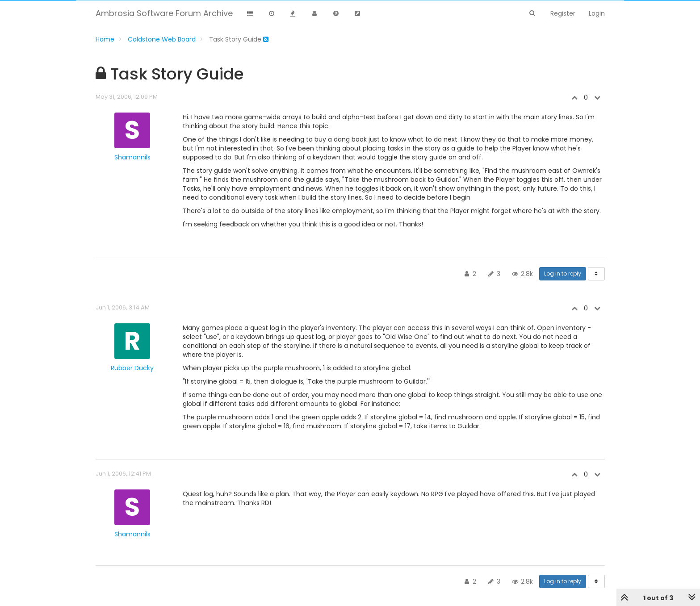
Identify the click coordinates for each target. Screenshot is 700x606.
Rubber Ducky (132, 368)
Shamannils (132, 157)
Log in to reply (563, 274)
